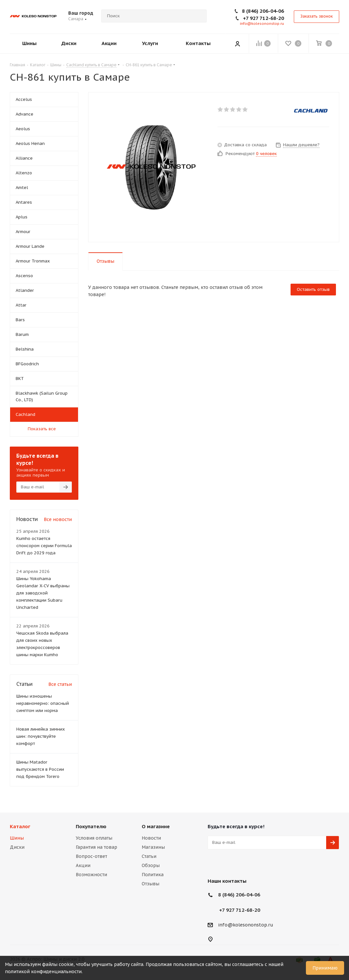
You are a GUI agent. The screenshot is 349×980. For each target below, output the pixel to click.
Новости (151, 838)
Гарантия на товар (96, 847)
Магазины (153, 847)
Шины (17, 838)
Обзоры (151, 865)
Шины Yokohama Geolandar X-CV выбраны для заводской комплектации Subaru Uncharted (43, 593)
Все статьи (60, 684)
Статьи (149, 856)
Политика (153, 875)
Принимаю (325, 968)
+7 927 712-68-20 (263, 18)
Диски (17, 847)
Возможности (91, 875)
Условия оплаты (94, 838)
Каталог (20, 826)
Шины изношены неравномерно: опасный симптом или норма (43, 703)
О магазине (156, 826)
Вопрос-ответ (91, 856)
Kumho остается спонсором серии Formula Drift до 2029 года (44, 546)
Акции (83, 865)
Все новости (58, 519)
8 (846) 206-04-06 (263, 11)
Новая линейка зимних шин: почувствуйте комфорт (41, 736)
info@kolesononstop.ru (262, 24)
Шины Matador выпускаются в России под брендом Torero (40, 769)
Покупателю (91, 826)
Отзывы (151, 884)
